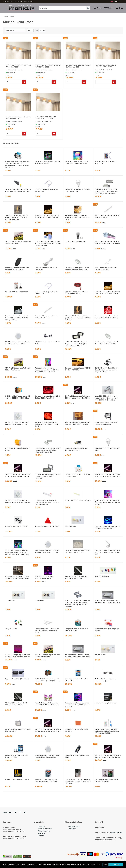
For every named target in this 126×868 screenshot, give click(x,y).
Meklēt (12, 17)
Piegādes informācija (45, 829)
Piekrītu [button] (116, 864)
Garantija (41, 836)
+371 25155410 (19, 2)
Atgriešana (72, 829)
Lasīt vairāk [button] (7, 865)
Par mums (41, 826)
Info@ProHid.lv (7, 2)
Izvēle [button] (105, 864)
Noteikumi (41, 833)
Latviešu (115, 2)
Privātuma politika (44, 831)
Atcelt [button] (98, 864)
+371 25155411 (29, 2)
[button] (116, 2)
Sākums (5, 17)
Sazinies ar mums (74, 826)
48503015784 (117, 833)
